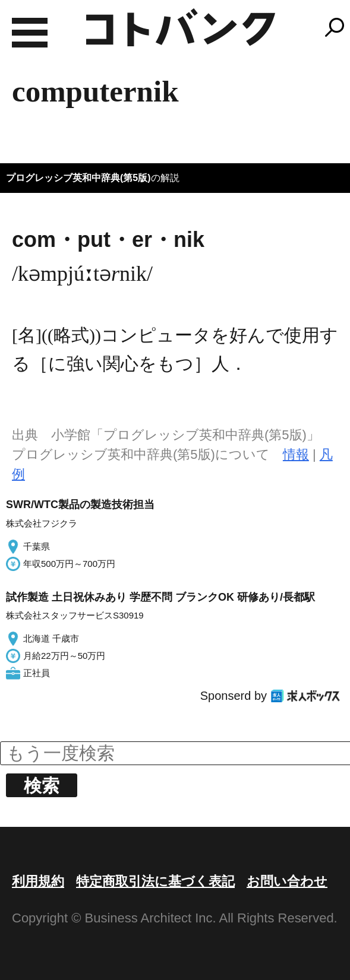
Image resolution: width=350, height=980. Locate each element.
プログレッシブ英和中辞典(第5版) (78, 178)
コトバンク (181, 27)
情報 (296, 454)
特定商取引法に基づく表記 (155, 881)
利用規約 (38, 881)
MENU (30, 33)
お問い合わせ (287, 881)
